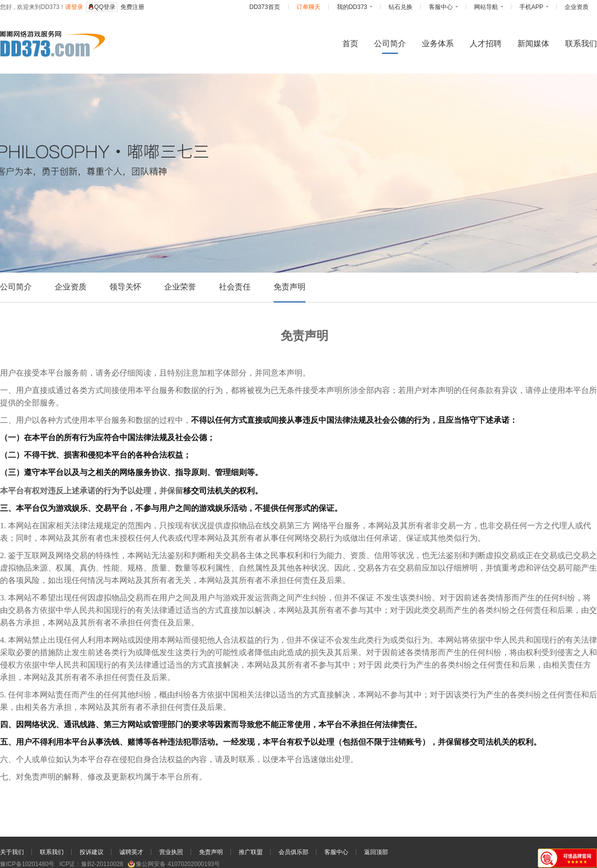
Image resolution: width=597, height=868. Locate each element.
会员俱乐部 (294, 852)
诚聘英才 (131, 852)
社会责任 (235, 287)
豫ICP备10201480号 (27, 864)
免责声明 (290, 287)
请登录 (74, 7)
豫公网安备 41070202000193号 (174, 864)
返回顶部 (376, 852)
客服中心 (336, 852)
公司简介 (16, 287)
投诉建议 (92, 852)
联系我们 (52, 852)
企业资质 (71, 287)
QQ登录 (102, 7)
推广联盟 (251, 852)
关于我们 (12, 852)
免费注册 (132, 7)
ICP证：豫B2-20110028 (91, 864)
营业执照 (171, 852)
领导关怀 (125, 287)
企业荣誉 (180, 287)
